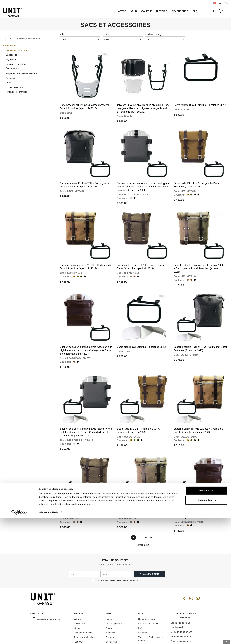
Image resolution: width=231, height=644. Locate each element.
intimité (77, 597)
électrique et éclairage (16, 64)
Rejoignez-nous (150, 543)
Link (137, 550)
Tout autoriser (206, 617)
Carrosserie (11, 55)
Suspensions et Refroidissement (21, 73)
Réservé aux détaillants (85, 606)
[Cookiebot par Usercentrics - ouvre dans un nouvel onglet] (19, 638)
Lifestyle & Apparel (15, 87)
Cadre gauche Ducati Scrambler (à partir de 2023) (200, 100)
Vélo (134, 11)
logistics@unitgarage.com (49, 588)
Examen (110, 606)
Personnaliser (206, 626)
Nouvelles (111, 602)
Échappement (12, 69)
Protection (11, 78)
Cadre (9, 83)
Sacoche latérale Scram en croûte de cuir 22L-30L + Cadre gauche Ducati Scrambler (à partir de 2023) (200, 253)
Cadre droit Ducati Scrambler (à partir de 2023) (141, 326)
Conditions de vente (180, 592)
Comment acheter (147, 588)
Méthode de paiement (181, 601)
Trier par (107, 34)
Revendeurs (180, 11)
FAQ (140, 597)
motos (122, 11)
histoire (162, 11)
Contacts (142, 602)
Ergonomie (11, 59)
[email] (117, 543)
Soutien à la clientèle (148, 593)
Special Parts (10, 45)
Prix (62, 34)
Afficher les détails (49, 638)
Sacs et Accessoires (16, 50)
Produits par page (154, 34)
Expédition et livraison (181, 606)
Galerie (147, 11)
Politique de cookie (83, 602)
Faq (195, 11)
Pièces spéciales (114, 593)
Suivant (150, 507)
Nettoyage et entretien (16, 92)
